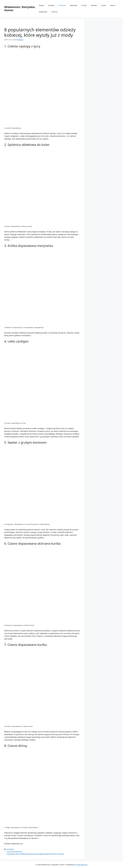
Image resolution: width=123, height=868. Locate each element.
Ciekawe (51, 5)
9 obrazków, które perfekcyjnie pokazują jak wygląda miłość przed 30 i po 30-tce (35, 854)
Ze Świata (62, 5)
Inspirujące (43, 12)
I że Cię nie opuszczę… (15, 851)
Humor (113, 5)
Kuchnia (54, 12)
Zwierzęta (74, 5)
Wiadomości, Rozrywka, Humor (20, 9)
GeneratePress (82, 865)
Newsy (41, 5)
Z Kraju (84, 5)
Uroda (103, 5)
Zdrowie (94, 5)
